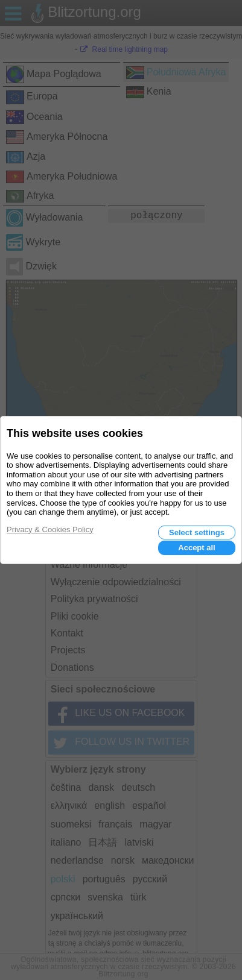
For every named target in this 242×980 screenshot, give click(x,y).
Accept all (196, 548)
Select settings (197, 532)
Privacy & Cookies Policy (50, 529)
